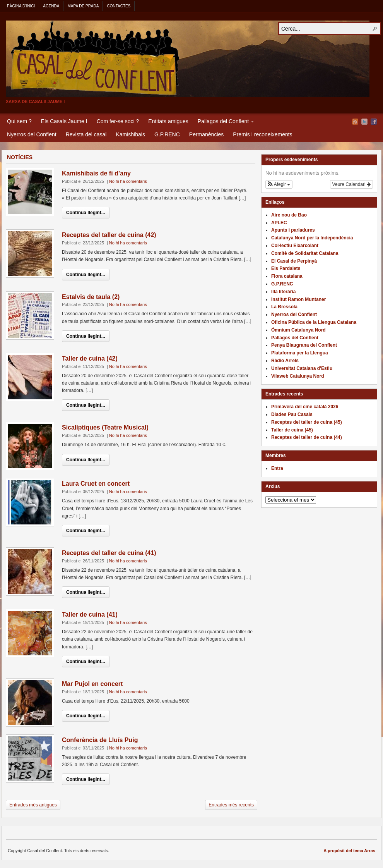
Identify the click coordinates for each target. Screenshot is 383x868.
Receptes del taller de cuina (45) (307, 422)
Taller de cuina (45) (292, 430)
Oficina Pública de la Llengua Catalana (314, 322)
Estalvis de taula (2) (91, 297)
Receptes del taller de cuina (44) (307, 437)
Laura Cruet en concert (96, 484)
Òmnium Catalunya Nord (298, 330)
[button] (279, 184)
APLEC (279, 223)
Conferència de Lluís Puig (100, 740)
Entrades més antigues (33, 805)
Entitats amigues (168, 121)
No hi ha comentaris (128, 181)
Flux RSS (355, 122)
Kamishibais (130, 134)
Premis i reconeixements (262, 134)
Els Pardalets (286, 268)
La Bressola (284, 307)
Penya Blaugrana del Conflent (304, 345)
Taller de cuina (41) (90, 614)
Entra (277, 468)
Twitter (364, 122)
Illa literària (283, 292)
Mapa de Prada (83, 6)
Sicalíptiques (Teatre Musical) (105, 427)
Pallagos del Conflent (223, 122)
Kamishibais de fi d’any (96, 173)
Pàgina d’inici (21, 6)
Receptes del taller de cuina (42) (109, 235)
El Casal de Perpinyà (294, 261)
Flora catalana (287, 276)
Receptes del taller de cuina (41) (109, 553)
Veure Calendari (351, 184)
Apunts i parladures (293, 230)
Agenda (51, 6)
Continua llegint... (86, 213)
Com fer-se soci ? (118, 121)
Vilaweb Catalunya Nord (298, 376)
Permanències (207, 134)
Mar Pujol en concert (92, 684)
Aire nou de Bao (289, 215)
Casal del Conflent (188, 59)
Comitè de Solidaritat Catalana (305, 253)
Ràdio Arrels (285, 361)
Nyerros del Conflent (32, 134)
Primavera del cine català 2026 (305, 407)
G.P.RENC (167, 134)
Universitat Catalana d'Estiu (302, 368)
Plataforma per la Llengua (300, 353)
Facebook (374, 122)
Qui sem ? (19, 121)
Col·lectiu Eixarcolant (295, 246)
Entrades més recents (231, 805)
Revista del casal (86, 134)
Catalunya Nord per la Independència (312, 238)
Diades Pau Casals (292, 414)
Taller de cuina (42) (90, 358)
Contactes (119, 6)
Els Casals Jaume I (64, 121)
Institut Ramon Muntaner (298, 299)
